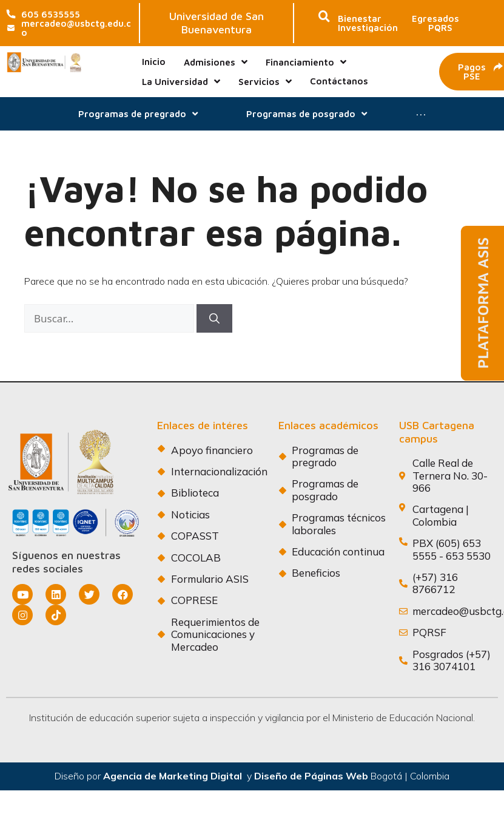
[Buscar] (214, 319)
